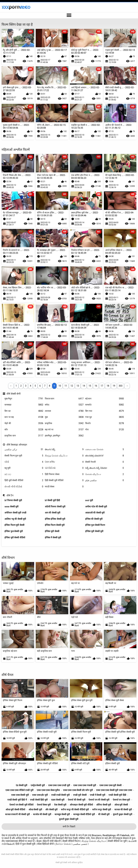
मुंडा (64, 417)
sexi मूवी (89, 500)
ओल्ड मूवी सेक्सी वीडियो (15, 810)
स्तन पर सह (24, 417)
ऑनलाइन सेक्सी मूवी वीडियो (81, 805)
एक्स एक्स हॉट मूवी (40, 795)
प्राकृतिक (64, 423)
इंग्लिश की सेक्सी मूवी (94, 519)
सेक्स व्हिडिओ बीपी (46, 844)
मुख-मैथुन (24, 399)
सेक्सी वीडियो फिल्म (71, 841)
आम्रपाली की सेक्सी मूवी (95, 513)
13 (78, 386)
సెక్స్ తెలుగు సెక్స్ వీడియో (105, 468)
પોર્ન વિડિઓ (64, 468)
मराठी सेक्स (64, 487)
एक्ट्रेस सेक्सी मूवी (38, 785)
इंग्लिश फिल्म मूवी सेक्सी (14, 525)
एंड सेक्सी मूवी (22, 785)
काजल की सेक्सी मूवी (123, 810)
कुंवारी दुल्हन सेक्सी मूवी (123, 814)
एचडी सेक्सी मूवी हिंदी (117, 795)
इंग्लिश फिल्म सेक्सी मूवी (55, 525)
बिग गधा (105, 411)
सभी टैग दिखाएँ (69, 827)
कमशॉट (105, 405)
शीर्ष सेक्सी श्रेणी (14, 394)
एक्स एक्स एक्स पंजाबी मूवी (85, 785)
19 (114, 386)
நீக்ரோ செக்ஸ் (63, 844)
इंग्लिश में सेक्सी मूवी (53, 537)
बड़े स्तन (105, 399)
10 (60, 386)
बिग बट (24, 411)
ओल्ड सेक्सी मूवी (35, 810)
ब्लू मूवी (24, 468)
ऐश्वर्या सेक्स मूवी (44, 805)
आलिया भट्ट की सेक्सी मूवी (15, 519)
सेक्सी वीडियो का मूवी (117, 841)
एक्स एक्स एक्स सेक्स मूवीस (48, 790)
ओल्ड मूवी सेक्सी (121, 805)
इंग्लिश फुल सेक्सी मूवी (14, 531)
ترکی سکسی (24, 449)
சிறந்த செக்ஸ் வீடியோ (64, 456)
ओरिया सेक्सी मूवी (104, 805)
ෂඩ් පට (24, 474)
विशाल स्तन (64, 399)
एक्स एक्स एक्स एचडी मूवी (59, 785)
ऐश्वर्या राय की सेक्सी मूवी (99, 800)
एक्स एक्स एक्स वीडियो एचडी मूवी (19, 790)
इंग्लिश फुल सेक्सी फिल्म (95, 525)
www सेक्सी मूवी (11, 507)
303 (121, 386)
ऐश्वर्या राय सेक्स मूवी (121, 800)
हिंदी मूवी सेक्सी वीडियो (24, 480)
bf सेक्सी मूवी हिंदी (52, 500)
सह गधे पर (64, 430)
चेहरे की (24, 423)
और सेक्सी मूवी (51, 810)
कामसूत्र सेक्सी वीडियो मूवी (84, 814)
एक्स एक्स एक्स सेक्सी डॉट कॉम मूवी (78, 790)
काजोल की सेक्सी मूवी (42, 814)
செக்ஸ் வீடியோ (105, 474)
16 (96, 386)
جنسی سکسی (80, 844)
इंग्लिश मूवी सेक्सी (52, 531)
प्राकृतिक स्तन (24, 436)
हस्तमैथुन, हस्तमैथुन (64, 436)
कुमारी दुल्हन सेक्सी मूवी (69, 819)
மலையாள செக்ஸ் (105, 449)
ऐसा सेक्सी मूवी (60, 805)
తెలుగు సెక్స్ (64, 449)
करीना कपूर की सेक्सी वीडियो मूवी (75, 810)
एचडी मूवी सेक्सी (80, 795)
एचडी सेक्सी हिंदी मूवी (39, 800)
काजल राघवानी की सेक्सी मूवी (17, 814)
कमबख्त (24, 405)
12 (72, 386)
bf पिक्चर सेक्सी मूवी (13, 500)
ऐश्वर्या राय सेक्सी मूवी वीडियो (21, 805)
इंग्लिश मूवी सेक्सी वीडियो (15, 537)
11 (66, 386)
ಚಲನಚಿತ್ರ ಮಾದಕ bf (105, 456)
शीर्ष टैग (10, 496)
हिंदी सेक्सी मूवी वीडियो (64, 480)
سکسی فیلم (105, 480)
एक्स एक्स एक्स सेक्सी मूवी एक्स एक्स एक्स (114, 790)
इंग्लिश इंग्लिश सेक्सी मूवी (55, 519)
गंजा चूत (105, 417)
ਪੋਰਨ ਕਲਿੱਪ (64, 462)
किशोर (105, 423)
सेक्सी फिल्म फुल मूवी (24, 456)
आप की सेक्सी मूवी (53, 513)
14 (84, 386)
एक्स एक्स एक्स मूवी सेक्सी (110, 785)
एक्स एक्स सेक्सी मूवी (20, 795)
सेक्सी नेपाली (105, 462)
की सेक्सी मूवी (104, 814)
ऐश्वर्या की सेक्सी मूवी (76, 800)
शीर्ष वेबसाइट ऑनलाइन (17, 445)
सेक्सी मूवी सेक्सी (61, 863)
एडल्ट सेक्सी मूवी (58, 800)
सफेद (64, 405)
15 (90, 386)
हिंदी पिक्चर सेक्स (64, 474)
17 (102, 386)
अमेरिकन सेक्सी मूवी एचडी (15, 513)
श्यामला (64, 411)
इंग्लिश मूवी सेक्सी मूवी (94, 531)
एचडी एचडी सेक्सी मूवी (60, 795)
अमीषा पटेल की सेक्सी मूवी (96, 507)
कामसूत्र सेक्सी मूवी (62, 814)
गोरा (105, 430)
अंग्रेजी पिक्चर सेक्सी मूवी (55, 507)
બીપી (24, 462)
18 (108, 386)
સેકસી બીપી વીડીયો (24, 487)
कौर (24, 430)
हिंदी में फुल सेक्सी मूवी (26, 844)
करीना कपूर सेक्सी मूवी (102, 810)
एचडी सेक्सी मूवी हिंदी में (17, 800)
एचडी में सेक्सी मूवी (97, 795)
